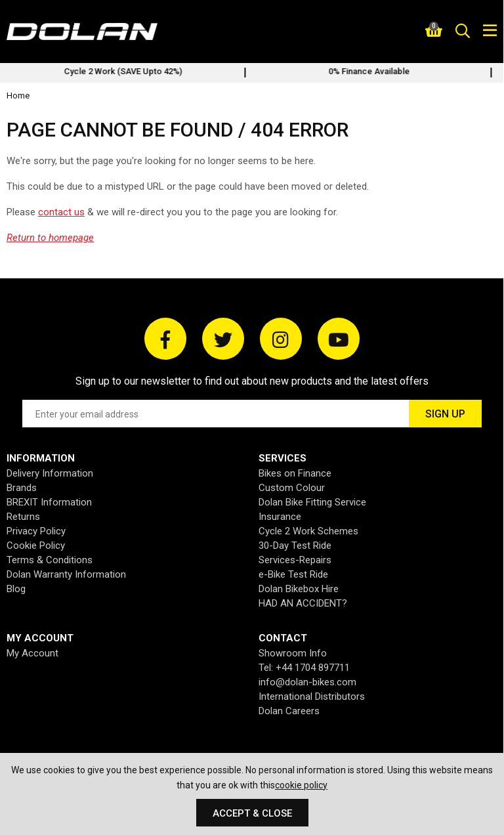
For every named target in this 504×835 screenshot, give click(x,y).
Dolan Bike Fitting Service (312, 502)
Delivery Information (50, 473)
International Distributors (312, 696)
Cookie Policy (36, 546)
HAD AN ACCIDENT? (303, 603)
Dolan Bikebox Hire (299, 589)
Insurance (280, 517)
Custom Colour (292, 488)
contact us (61, 212)
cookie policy (301, 785)
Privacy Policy (36, 531)
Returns (23, 517)
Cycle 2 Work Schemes (308, 531)
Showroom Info (293, 653)
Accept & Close (252, 813)
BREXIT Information (49, 502)
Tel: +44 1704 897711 (304, 668)
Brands (22, 488)
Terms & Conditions (50, 560)
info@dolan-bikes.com (307, 682)
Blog (16, 589)
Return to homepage (50, 238)
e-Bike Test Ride (293, 574)
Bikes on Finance (295, 473)
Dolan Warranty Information (66, 574)
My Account (32, 653)
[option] (129, 73)
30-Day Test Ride (295, 546)
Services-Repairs (295, 560)
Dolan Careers (289, 711)
